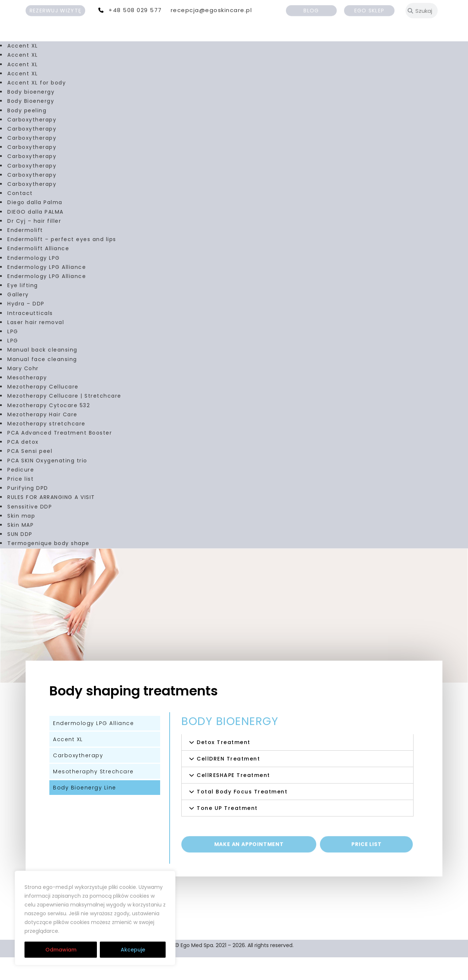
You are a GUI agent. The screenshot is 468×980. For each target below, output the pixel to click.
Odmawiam (61, 950)
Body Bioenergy (31, 124)
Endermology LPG (34, 280)
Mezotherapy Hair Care (42, 437)
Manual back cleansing (42, 372)
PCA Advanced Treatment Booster (60, 455)
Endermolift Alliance (38, 271)
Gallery (18, 317)
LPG (13, 354)
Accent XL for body (37, 105)
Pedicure (21, 492)
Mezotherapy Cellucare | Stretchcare (64, 418)
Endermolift (25, 253)
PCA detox (23, 465)
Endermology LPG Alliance (47, 289)
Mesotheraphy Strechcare (93, 794)
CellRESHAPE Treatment (233, 797)
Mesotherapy (27, 400)
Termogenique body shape (48, 566)
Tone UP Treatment (227, 830)
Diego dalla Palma (35, 225)
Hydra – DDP (26, 326)
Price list (20, 502)
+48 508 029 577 (135, 10)
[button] (297, 765)
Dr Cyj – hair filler (34, 244)
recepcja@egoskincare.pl (212, 10)
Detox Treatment (224, 765)
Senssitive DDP (30, 529)
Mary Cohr (23, 391)
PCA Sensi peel (30, 474)
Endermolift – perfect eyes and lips (62, 262)
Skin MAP (20, 548)
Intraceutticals (30, 335)
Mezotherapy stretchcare (46, 446)
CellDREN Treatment (228, 781)
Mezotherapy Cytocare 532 (49, 428)
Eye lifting (23, 308)
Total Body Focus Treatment (242, 814)
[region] (95, 918)
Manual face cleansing (42, 382)
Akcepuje (133, 950)
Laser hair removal (36, 345)
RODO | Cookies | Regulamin (105, 931)
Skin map (21, 538)
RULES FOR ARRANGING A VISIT (51, 520)
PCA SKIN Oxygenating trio (47, 483)
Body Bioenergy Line (85, 810)
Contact (20, 216)
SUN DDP (20, 557)
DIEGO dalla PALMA (35, 234)
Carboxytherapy (32, 142)
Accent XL (23, 68)
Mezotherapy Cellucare (43, 409)
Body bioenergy (31, 114)
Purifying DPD (28, 511)
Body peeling (27, 133)
